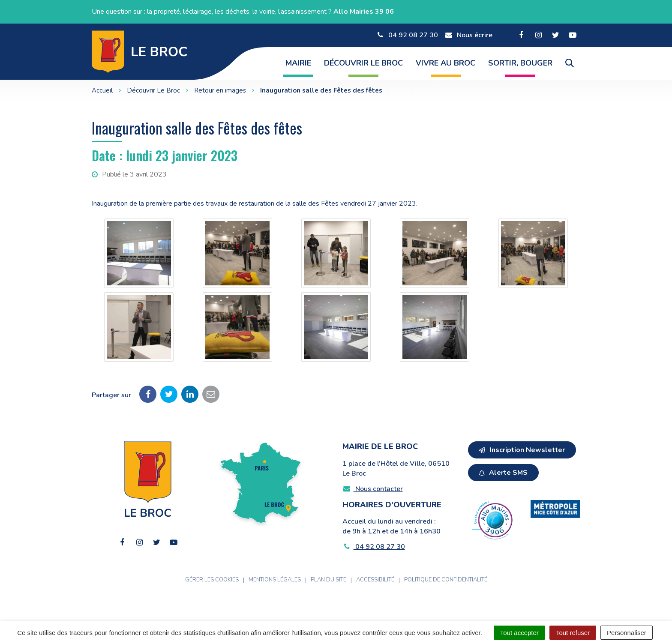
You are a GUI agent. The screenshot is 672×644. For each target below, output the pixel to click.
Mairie (298, 63)
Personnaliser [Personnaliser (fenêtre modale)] (627, 633)
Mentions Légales (275, 580)
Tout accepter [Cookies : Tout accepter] (519, 633)
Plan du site (328, 580)
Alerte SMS (503, 473)
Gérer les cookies (212, 580)
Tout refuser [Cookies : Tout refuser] (573, 633)
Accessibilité (375, 580)
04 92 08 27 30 (374, 547)
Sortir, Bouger (520, 63)
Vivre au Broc (445, 63)
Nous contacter (373, 489)
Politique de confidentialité (446, 580)
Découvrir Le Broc (363, 63)
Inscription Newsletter (522, 450)
